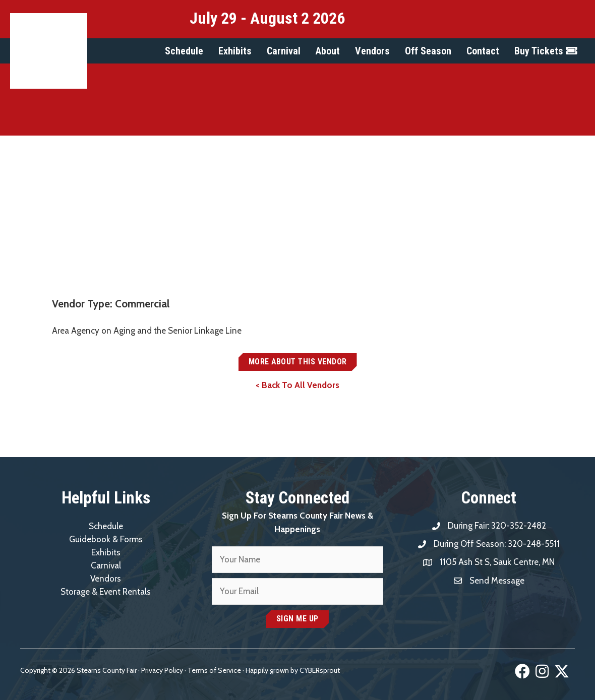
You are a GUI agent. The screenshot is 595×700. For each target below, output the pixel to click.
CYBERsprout (320, 670)
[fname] (297, 560)
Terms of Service (214, 670)
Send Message (497, 581)
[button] (184, 51)
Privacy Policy (162, 670)
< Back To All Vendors (297, 385)
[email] (297, 591)
